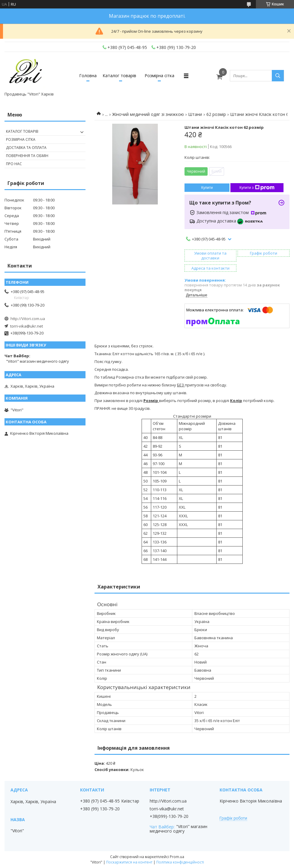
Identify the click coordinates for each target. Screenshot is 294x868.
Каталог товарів (119, 76)
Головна (88, 76)
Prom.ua (177, 857)
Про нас (14, 164)
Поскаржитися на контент (129, 862)
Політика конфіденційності (180, 862)
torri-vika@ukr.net (27, 326)
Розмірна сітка (159, 76)
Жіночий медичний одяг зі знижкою (148, 114)
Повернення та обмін (27, 156)
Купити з (257, 188)
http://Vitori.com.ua (28, 319)
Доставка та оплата (26, 148)
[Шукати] (278, 76)
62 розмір (216, 114)
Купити (207, 188)
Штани (195, 114)
